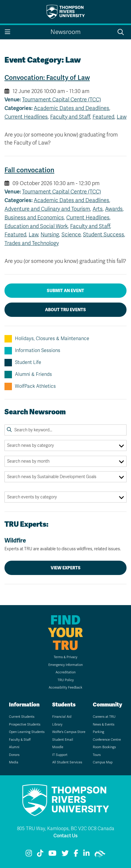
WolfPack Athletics (30, 386)
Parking (98, 732)
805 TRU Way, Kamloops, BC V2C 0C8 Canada (66, 829)
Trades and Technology (32, 243)
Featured (103, 117)
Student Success (104, 235)
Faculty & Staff (20, 740)
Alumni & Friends (28, 375)
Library (57, 724)
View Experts (66, 568)
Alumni (14, 747)
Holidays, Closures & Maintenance (47, 339)
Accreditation (65, 672)
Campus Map (103, 762)
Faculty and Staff (70, 117)
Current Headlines (26, 117)
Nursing (50, 235)
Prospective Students (25, 724)
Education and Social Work (36, 226)
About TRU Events (65, 310)
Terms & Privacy (65, 657)
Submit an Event (65, 291)
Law (122, 117)
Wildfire (65, 544)
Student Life (23, 363)
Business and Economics (34, 218)
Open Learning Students (27, 732)
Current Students (22, 717)
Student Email (63, 740)
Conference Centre (107, 740)
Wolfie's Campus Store (69, 732)
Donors (14, 755)
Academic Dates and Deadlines (71, 108)
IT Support (60, 755)
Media (14, 762)
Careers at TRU (104, 717)
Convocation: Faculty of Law (47, 78)
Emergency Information (65, 665)
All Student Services (67, 762)
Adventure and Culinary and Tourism (47, 209)
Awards (114, 209)
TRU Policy (66, 680)
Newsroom (65, 32)
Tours (97, 755)
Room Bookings (104, 747)
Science (71, 235)
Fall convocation (29, 170)
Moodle (58, 747)
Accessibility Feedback (65, 688)
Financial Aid (62, 717)
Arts (98, 209)
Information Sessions (32, 351)
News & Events (104, 724)
